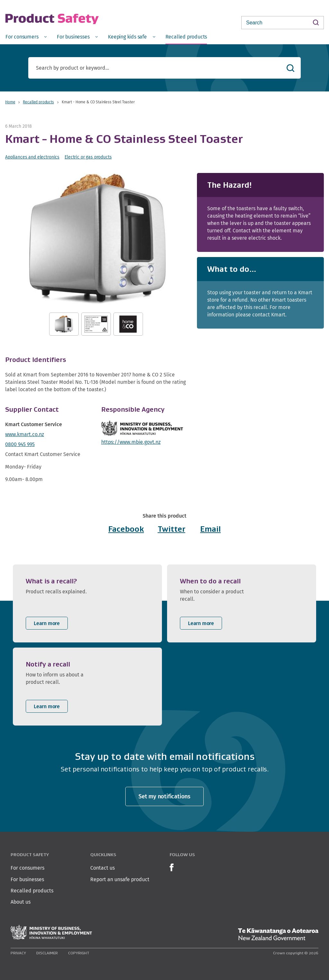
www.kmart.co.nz (25, 434)
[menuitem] (26, 36)
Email (210, 529)
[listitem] (87, 603)
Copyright (79, 953)
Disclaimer (47, 953)
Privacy (18, 953)
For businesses (27, 879)
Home (10, 102)
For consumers (27, 868)
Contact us (102, 868)
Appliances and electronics (32, 157)
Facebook (126, 529)
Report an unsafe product (120, 879)
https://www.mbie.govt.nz (131, 442)
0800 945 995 (20, 444)
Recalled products (38, 102)
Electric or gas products (88, 157)
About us (21, 902)
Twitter (172, 529)
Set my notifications (164, 796)
